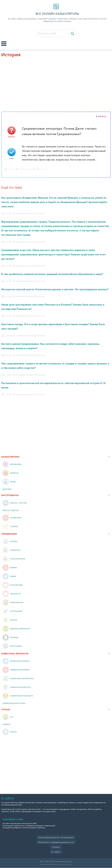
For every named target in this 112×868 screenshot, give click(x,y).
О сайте (56, 852)
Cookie (56, 847)
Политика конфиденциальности (56, 842)
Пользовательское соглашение (56, 837)
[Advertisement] (56, 85)
